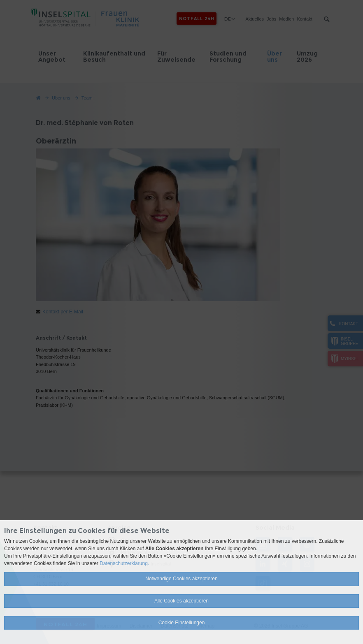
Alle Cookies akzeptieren (181, 601)
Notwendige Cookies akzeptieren (181, 579)
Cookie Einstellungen (182, 623)
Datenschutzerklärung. (124, 563)
